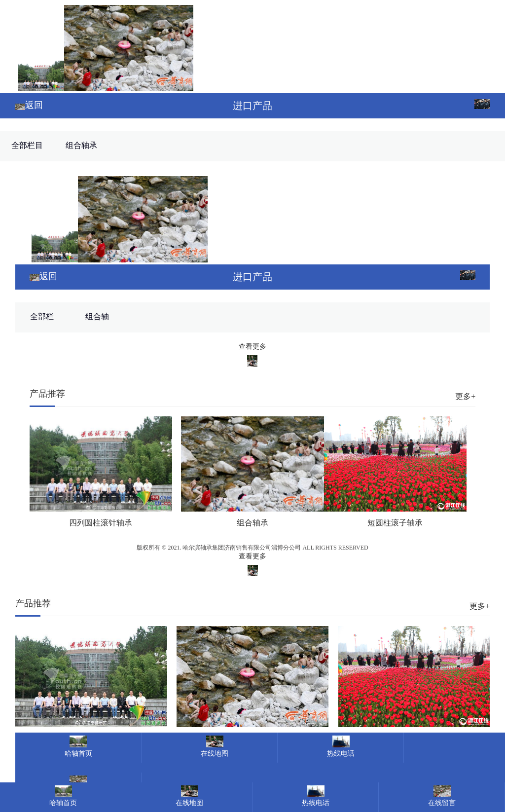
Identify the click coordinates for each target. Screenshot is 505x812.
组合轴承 (81, 145)
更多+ (465, 396)
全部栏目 (27, 145)
